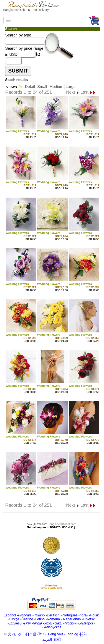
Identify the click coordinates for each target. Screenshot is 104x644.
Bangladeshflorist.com (62, 524)
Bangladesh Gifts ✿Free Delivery (26, 10)
